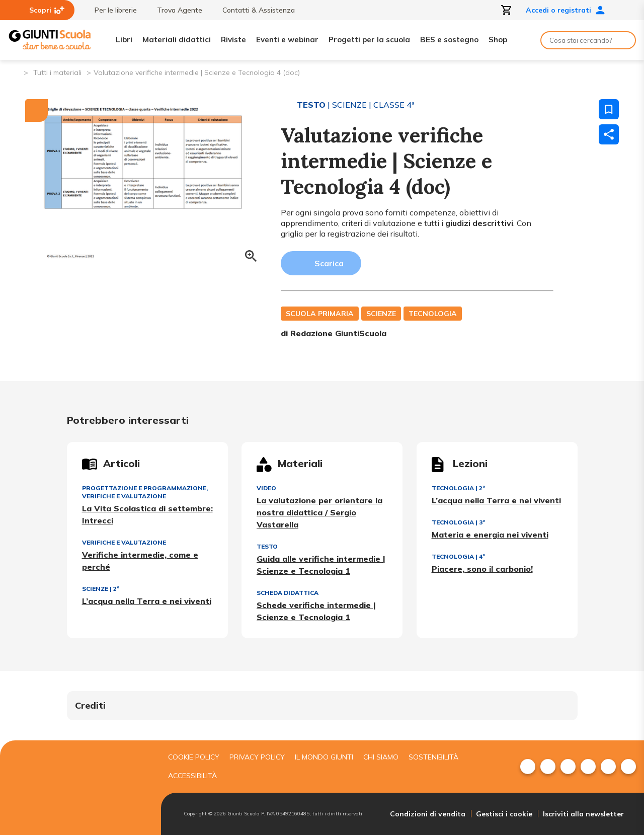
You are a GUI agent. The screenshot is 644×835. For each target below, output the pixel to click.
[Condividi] (609, 134)
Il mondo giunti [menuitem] (324, 757)
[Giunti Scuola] (50, 40)
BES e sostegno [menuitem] (449, 40)
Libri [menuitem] (124, 40)
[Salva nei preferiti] (609, 109)
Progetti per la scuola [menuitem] (369, 40)
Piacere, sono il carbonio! (482, 569)
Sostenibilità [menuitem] (433, 757)
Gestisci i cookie (504, 814)
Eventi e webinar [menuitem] (287, 40)
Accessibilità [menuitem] (192, 776)
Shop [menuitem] (498, 40)
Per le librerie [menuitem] (111, 10)
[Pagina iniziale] (15, 72)
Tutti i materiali (57, 72)
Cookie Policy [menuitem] (194, 757)
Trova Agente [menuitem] (175, 10)
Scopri (47, 10)
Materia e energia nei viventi (490, 535)
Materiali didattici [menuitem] (177, 40)
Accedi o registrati (566, 10)
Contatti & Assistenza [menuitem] (254, 10)
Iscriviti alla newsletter (583, 814)
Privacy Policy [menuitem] (257, 757)
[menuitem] (528, 767)
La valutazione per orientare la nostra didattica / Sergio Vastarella (319, 512)
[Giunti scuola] (78, 788)
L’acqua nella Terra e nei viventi (147, 601)
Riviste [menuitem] (233, 40)
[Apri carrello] (507, 10)
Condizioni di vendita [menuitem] (428, 814)
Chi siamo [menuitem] (381, 757)
